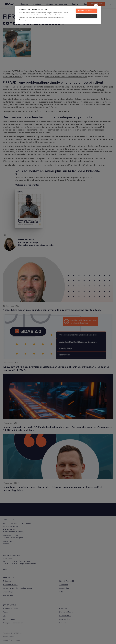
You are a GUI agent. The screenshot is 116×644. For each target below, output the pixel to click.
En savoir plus (23, 20)
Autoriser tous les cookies (85, 11)
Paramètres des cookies (85, 16)
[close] (96, 6)
